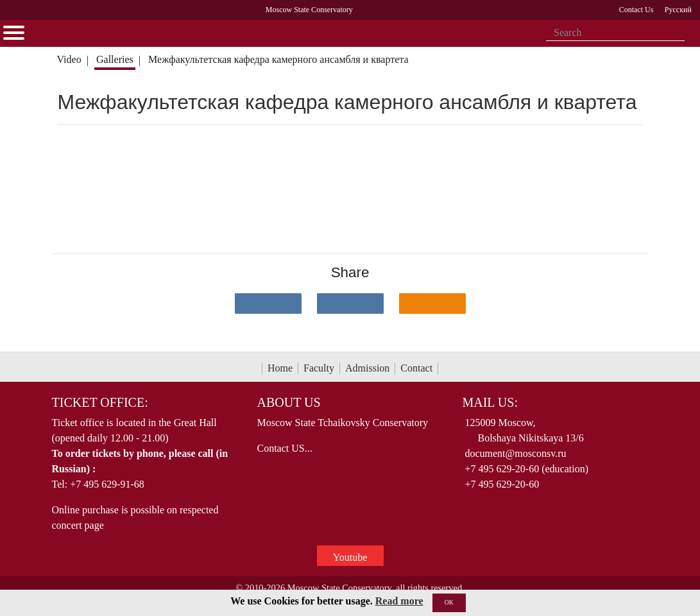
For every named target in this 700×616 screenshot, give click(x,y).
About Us (288, 402)
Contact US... (284, 448)
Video (69, 59)
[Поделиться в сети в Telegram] (350, 304)
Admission (367, 368)
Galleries (115, 59)
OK (449, 602)
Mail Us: (490, 402)
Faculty (319, 368)
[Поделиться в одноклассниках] (432, 304)
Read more (399, 601)
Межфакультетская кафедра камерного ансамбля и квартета (278, 59)
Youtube (350, 557)
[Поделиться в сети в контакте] (268, 304)
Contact (416, 368)
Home (280, 368)
